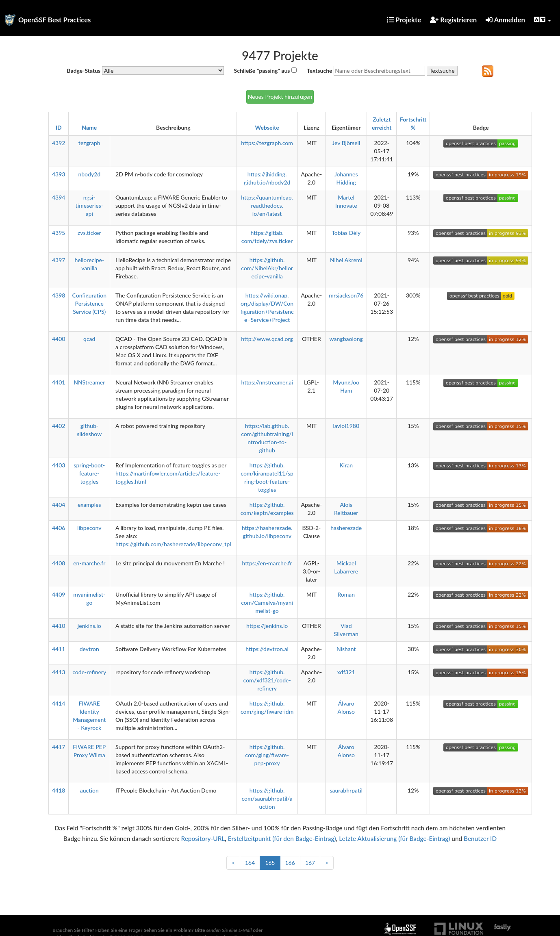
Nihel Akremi (346, 260)
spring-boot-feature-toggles (89, 473)
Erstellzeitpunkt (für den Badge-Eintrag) (282, 838)
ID (59, 127)
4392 (59, 143)
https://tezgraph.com (267, 143)
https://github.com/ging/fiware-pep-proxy (267, 755)
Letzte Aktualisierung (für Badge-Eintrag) (394, 838)
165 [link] (270, 863)
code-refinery (89, 672)
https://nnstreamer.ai (267, 382)
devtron (89, 649)
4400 (59, 339)
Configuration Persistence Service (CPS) (89, 303)
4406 (59, 528)
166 (290, 863)
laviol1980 (346, 426)
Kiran (346, 465)
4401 (59, 382)
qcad (89, 339)
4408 (59, 563)
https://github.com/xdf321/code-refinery (267, 680)
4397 (59, 260)
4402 (59, 426)
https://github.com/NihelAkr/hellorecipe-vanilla (267, 268)
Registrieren (453, 20)
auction (89, 790)
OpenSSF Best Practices (55, 20)
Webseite (267, 127)
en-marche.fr (89, 563)
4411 (59, 649)
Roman (346, 594)
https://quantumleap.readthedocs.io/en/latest (267, 205)
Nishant (346, 649)
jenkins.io (89, 626)
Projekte (404, 20)
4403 (59, 465)
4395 (59, 233)
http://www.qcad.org (267, 339)
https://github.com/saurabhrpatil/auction (267, 798)
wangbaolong (346, 339)
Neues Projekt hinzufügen (280, 97)
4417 (59, 747)
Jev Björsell (346, 143)
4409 (59, 594)
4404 (59, 505)
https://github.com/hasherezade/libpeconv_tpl (173, 544)
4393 (59, 174)
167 (310, 863)
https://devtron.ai (267, 649)
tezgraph (89, 143)
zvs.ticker (89, 233)
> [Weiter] (327, 863)
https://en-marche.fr (267, 563)
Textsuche (320, 71)
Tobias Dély (346, 233)
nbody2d (89, 174)
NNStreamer (89, 382)
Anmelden (505, 20)
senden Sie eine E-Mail (229, 930)
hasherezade (346, 528)
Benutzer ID (480, 838)
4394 (59, 197)
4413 (59, 672)
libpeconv (89, 528)
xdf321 (346, 672)
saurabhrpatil (346, 790)
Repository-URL (203, 838)
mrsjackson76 (346, 295)
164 (250, 863)
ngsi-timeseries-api (89, 205)
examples (89, 505)
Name (89, 127)
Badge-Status (84, 71)
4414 (59, 703)
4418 (59, 790)
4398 (59, 295)
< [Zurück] (233, 863)
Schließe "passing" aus (262, 71)
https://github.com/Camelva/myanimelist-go (267, 603)
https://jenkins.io (267, 626)
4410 (59, 626)
